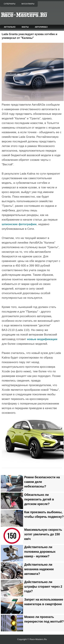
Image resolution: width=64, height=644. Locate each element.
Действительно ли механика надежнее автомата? (39, 569)
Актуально (10, 27)
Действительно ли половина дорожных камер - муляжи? (40, 552)
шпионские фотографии (19, 224)
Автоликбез (41, 27)
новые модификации (42, 339)
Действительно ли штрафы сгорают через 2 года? (43, 587)
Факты (25, 27)
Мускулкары (28, 4)
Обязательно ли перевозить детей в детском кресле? (39, 499)
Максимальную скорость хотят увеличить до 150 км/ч (43, 534)
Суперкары (10, 4)
